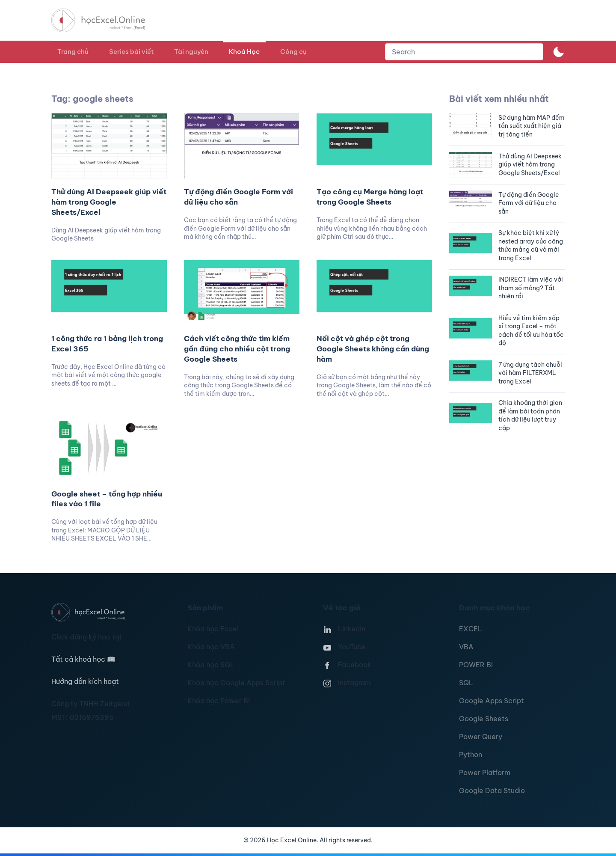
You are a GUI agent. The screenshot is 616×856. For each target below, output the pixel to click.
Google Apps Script (492, 701)
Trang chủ (73, 52)
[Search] (464, 52)
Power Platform (485, 773)
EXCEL (471, 629)
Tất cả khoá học (83, 659)
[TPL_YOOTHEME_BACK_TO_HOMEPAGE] (106, 20)
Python (471, 755)
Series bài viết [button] (131, 52)
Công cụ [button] (293, 52)
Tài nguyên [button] (191, 52)
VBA (466, 647)
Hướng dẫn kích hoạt (85, 681)
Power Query (481, 737)
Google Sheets (484, 719)
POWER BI (476, 665)
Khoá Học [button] (244, 52)
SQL (466, 683)
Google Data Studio (492, 791)
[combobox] (464, 52)
